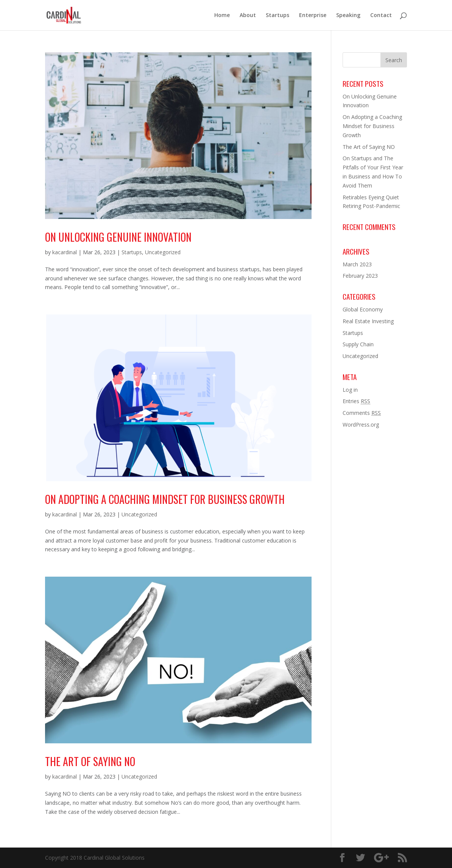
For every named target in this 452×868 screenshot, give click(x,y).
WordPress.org (361, 425)
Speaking (348, 16)
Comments (362, 413)
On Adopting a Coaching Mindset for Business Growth (165, 499)
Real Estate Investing (368, 321)
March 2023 (357, 264)
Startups (277, 16)
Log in (350, 390)
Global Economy (363, 309)
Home (222, 16)
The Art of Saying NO (90, 761)
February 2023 (360, 276)
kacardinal (65, 252)
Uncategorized (163, 252)
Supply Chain (358, 344)
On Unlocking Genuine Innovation (118, 237)
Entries (356, 401)
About (248, 16)
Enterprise (313, 16)
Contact (381, 16)
